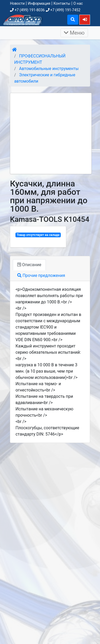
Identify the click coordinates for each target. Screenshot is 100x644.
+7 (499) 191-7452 (63, 10)
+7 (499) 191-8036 (27, 10)
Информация (39, 3)
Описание (29, 265)
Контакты (62, 3)
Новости (17, 3)
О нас (78, 3)
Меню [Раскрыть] (74, 33)
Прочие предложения (41, 275)
